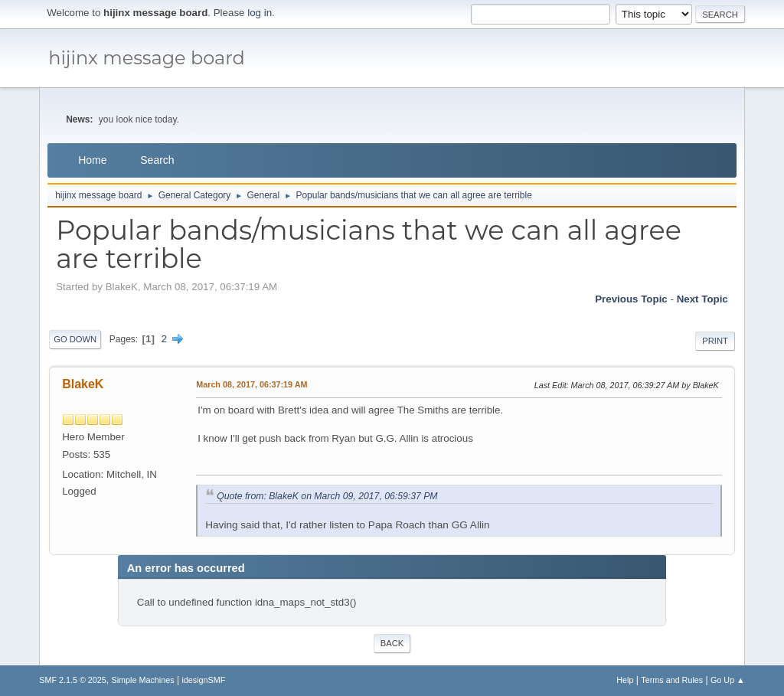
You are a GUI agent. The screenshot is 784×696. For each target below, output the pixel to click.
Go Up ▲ (728, 680)
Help (625, 680)
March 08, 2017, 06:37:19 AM (252, 384)
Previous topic (631, 299)
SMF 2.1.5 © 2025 (73, 680)
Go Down (75, 339)
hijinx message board (147, 58)
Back (392, 643)
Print (715, 341)
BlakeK (83, 384)
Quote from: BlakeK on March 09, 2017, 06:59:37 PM (327, 496)
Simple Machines (143, 680)
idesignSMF (203, 680)
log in (260, 13)
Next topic (702, 299)
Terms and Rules (672, 680)
